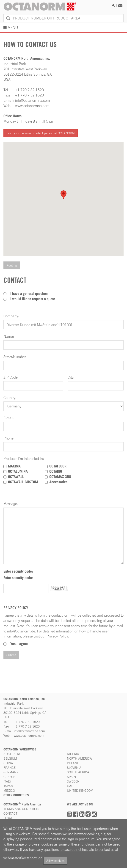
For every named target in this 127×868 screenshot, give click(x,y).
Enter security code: (18, 578)
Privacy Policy (57, 636)
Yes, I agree (19, 644)
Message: (11, 504)
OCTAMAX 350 (60, 477)
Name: (9, 336)
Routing (12, 265)
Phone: (9, 438)
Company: (11, 316)
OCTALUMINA (18, 471)
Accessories (58, 482)
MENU (11, 27)
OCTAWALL (16, 477)
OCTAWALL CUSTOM (23, 482)
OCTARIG (56, 471)
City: (71, 377)
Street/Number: (15, 357)
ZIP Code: (11, 377)
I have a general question (29, 294)
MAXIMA (14, 466)
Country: (10, 398)
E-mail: (9, 418)
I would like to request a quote (33, 299)
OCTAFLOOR (58, 466)
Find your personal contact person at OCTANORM (41, 133)
